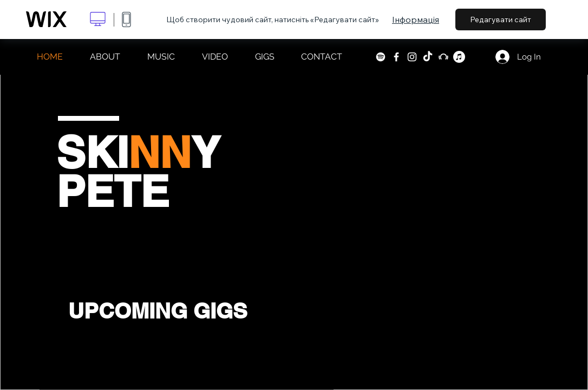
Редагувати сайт (501, 19)
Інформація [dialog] (416, 19)
